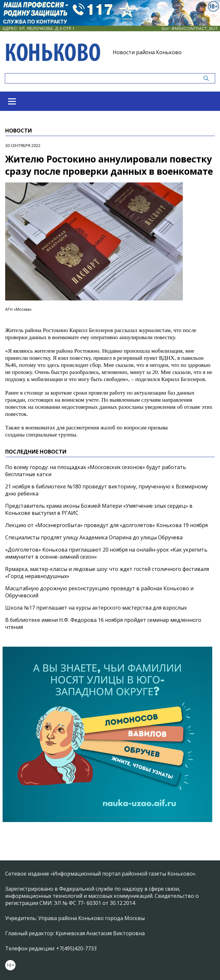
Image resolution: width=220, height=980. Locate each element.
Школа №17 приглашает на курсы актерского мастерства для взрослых (96, 608)
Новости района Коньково (147, 52)
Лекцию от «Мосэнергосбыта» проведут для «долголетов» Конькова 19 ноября (106, 525)
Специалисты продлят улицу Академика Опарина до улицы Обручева (94, 537)
